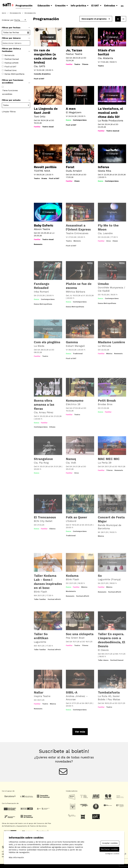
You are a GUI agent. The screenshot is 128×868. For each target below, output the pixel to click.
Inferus (103, 167)
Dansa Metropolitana (14, 74)
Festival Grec (11, 70)
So (100, 576)
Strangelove (43, 459)
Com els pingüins (47, 342)
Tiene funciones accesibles (10, 92)
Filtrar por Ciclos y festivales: (11, 50)
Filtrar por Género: (11, 38)
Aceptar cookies (110, 843)
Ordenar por (8, 20)
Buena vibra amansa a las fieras (44, 405)
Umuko (103, 284)
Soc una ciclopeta (80, 634)
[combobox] (16, 43)
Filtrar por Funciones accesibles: (13, 81)
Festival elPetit (11, 63)
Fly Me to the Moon (108, 227)
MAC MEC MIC (109, 459)
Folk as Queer (76, 517)
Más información (16, 857)
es (122, 5)
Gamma (72, 342)
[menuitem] (24, 6)
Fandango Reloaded (42, 286)
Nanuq (71, 459)
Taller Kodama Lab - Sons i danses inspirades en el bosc (48, 582)
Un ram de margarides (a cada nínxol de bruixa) (45, 56)
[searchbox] (16, 43)
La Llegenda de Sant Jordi (46, 111)
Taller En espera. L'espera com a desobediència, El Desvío (111, 640)
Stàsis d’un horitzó (106, 52)
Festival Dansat (12, 59)
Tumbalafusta (109, 692)
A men (71, 109)
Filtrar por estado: (11, 100)
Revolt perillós (45, 167)
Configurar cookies (112, 854)
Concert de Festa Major (111, 519)
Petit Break (107, 401)
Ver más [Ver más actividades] (80, 732)
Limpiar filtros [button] (9, 112)
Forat (70, 167)
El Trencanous (45, 517)
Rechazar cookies (109, 849)
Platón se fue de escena (79, 286)
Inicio (4, 13)
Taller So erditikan (41, 636)
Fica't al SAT (10, 67)
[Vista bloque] (118, 19)
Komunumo (75, 401)
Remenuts (9, 55)
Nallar (39, 692)
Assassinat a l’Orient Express (78, 227)
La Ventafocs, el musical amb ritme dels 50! (110, 113)
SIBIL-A (72, 692)
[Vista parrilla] (123, 19)
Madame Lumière (111, 342)
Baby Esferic (44, 225)
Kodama (72, 576)
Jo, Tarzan (74, 50)
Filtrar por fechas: (11, 28)
